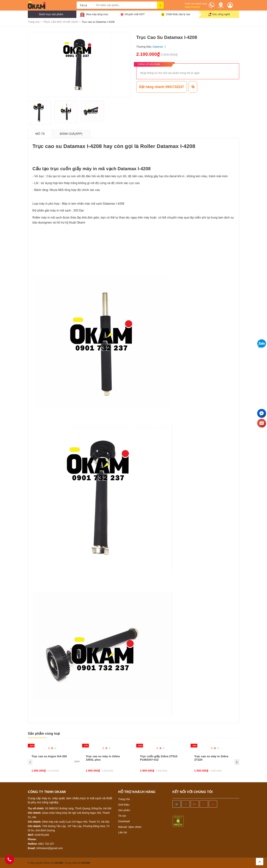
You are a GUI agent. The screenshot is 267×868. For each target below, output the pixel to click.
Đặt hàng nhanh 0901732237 (162, 87)
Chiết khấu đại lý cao (178, 14)
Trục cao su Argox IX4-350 (49, 756)
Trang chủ (124, 799)
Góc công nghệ (221, 14)
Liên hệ (123, 832)
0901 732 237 (46, 844)
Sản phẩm (124, 810)
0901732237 (193, 7)
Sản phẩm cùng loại (44, 734)
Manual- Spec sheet (130, 827)
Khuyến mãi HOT (135, 14)
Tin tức (122, 816)
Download (124, 821)
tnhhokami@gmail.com (50, 848)
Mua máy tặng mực (97, 14)
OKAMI (86, 863)
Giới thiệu (124, 805)
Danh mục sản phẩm (51, 14)
